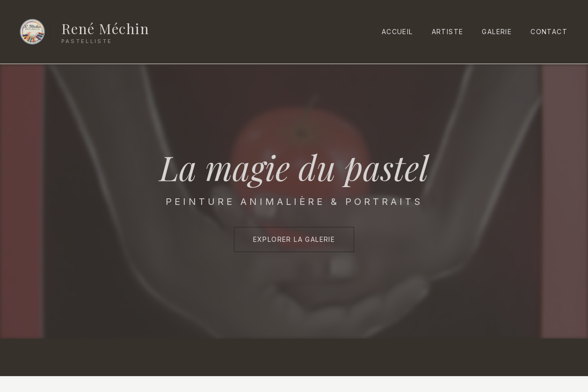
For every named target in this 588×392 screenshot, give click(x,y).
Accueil (397, 32)
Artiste (448, 32)
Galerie (497, 32)
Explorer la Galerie (294, 239)
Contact (549, 32)
